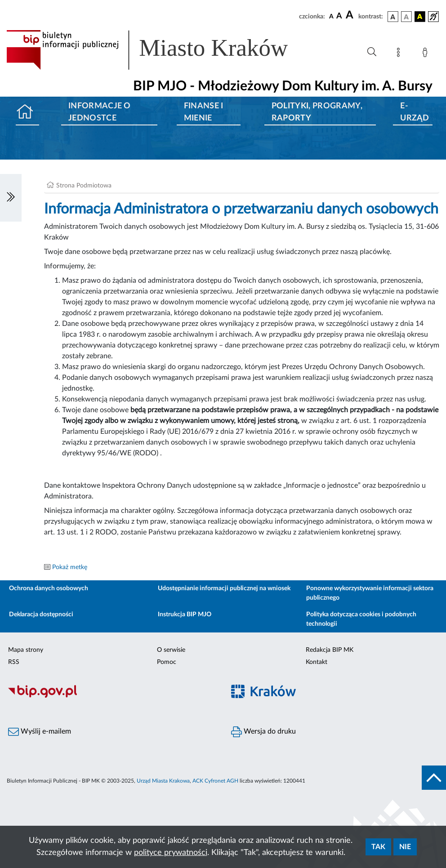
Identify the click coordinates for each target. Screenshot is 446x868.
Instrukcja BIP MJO (185, 614)
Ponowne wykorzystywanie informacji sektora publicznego (370, 593)
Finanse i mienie (204, 112)
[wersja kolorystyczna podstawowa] (393, 17)
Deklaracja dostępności (41, 614)
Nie (405, 847)
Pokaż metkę (70, 567)
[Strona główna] (27, 113)
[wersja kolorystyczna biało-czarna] (406, 17)
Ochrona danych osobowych (49, 588)
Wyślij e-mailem (40, 732)
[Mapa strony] (400, 54)
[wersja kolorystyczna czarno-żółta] (420, 17)
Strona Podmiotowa (84, 186)
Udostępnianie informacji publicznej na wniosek (224, 588)
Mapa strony (26, 650)
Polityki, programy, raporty (317, 112)
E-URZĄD (415, 112)
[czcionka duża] (351, 15)
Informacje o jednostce (100, 112)
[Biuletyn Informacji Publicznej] (111, 696)
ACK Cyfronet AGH (215, 781)
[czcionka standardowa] (331, 16)
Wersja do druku (263, 732)
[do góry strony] (434, 778)
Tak (378, 847)
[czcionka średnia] (339, 16)
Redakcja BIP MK (330, 650)
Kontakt (317, 662)
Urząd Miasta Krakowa (163, 781)
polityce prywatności (171, 853)
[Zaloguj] (427, 54)
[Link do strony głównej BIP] (160, 50)
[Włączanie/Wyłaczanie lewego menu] (11, 198)
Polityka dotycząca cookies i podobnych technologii (361, 619)
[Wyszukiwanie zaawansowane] (372, 52)
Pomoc (167, 662)
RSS (14, 662)
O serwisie (171, 650)
